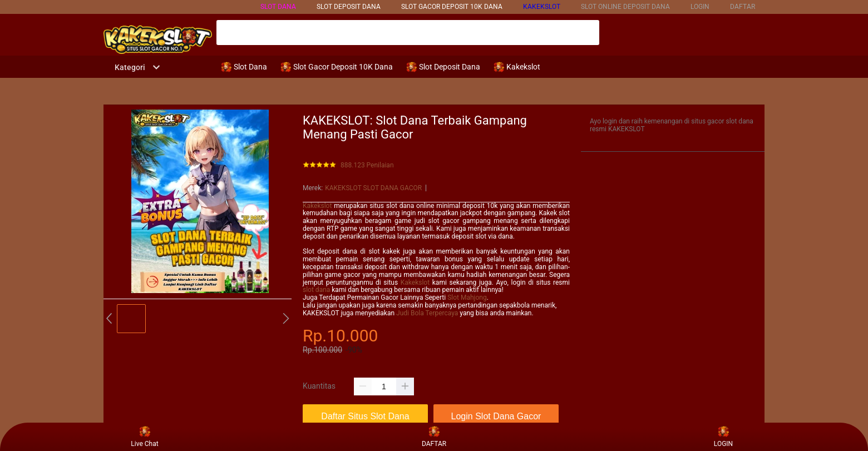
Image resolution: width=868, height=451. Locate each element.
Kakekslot (317, 206)
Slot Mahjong (467, 298)
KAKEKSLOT (542, 7)
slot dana (316, 290)
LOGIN (700, 7)
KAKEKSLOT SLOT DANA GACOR (373, 188)
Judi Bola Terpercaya (427, 313)
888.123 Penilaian (367, 165)
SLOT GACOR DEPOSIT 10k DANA (452, 7)
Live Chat (144, 437)
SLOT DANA (278, 7)
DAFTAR (743, 7)
